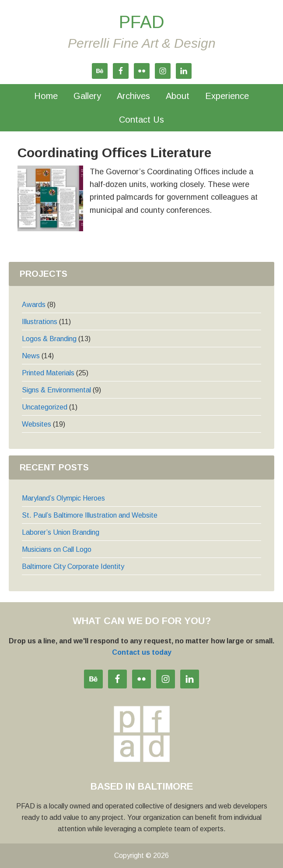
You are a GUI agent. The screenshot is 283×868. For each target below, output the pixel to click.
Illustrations (40, 322)
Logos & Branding (49, 339)
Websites (37, 424)
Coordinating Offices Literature (114, 153)
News (31, 356)
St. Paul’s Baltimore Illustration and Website (90, 515)
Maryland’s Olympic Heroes (63, 498)
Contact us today (142, 652)
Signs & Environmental (56, 390)
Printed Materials (48, 373)
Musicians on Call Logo (57, 549)
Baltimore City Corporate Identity (73, 566)
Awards (34, 305)
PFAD (142, 22)
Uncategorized (45, 407)
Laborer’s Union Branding (61, 532)
